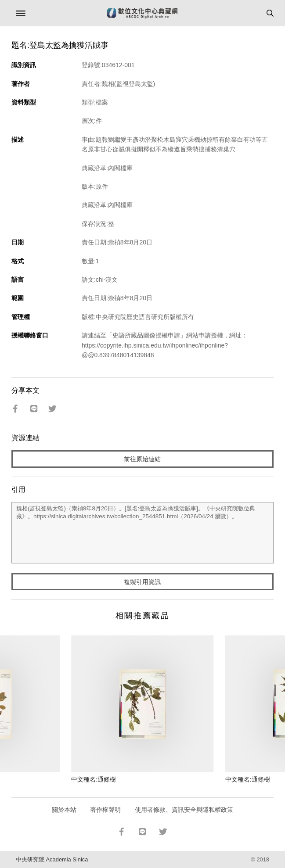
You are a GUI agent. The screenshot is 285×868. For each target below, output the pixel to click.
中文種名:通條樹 (94, 779)
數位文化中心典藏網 (142, 13)
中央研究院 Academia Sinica (52, 859)
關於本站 (64, 810)
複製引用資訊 (142, 582)
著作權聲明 (105, 810)
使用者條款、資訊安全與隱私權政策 (184, 810)
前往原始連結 (142, 459)
